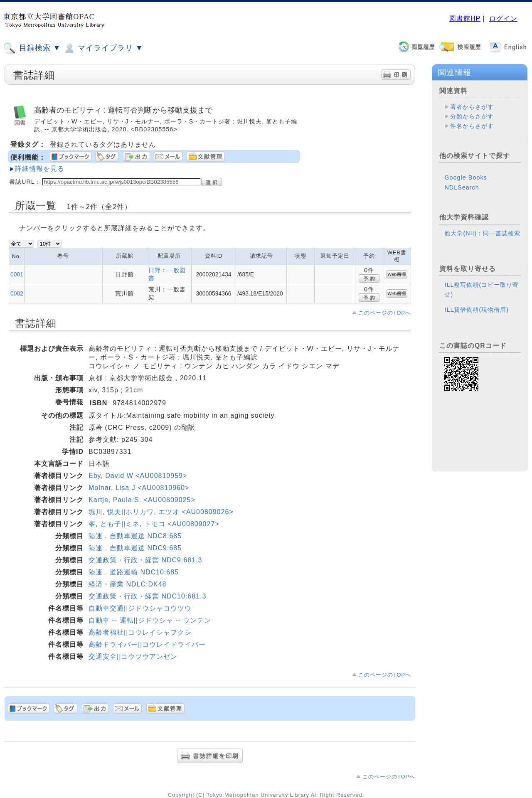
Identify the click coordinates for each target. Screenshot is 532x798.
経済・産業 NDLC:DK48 (127, 584)
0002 (17, 293)
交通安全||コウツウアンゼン (133, 656)
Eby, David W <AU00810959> (138, 476)
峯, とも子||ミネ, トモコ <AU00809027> (154, 524)
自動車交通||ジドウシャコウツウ (140, 608)
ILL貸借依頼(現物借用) (477, 310)
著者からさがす (472, 107)
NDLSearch (462, 187)
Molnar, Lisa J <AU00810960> (139, 488)
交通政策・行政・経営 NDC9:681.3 (145, 560)
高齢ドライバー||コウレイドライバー (147, 644)
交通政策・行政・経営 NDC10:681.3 (147, 596)
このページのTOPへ (385, 313)
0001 (17, 274)
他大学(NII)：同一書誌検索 (482, 233)
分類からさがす (472, 116)
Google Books (465, 177)
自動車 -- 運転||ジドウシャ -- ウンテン (150, 620)
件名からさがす (472, 126)
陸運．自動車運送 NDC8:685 (135, 536)
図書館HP (465, 18)
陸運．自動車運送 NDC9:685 (135, 548)
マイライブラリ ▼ (103, 48)
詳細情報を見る (40, 169)
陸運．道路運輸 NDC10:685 (134, 572)
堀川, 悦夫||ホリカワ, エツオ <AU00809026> (161, 512)
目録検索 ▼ (32, 48)
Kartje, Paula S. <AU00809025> (142, 500)
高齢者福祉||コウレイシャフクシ (140, 632)
